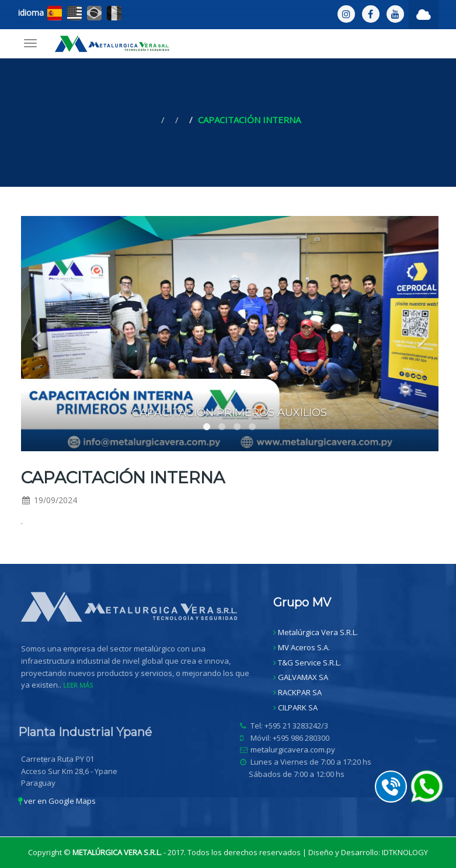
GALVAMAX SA (303, 677)
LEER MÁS (81, 685)
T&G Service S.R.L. (309, 663)
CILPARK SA (298, 707)
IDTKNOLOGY (405, 852)
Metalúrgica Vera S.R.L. (318, 632)
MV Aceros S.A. (304, 647)
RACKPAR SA (300, 692)
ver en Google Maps (57, 801)
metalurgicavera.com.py (296, 750)
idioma (31, 13)
